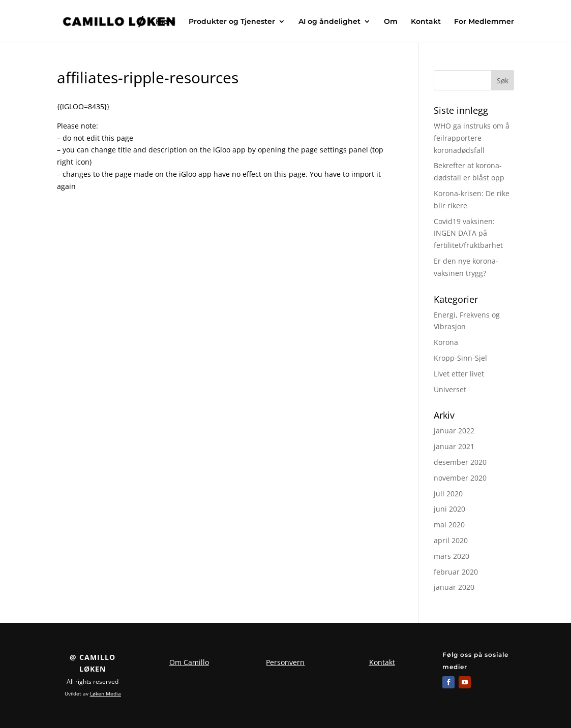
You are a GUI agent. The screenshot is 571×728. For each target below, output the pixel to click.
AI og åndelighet (329, 22)
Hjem (166, 22)
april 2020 (451, 540)
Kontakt (426, 22)
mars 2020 (452, 556)
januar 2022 (454, 431)
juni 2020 (449, 509)
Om (391, 22)
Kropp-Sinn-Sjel (460, 358)
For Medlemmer (484, 22)
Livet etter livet (459, 374)
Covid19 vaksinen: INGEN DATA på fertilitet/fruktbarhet (468, 233)
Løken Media (106, 693)
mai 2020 (449, 525)
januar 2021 (454, 446)
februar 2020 (456, 572)
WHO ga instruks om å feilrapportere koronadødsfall (472, 138)
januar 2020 (454, 587)
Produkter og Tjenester (232, 22)
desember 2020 (460, 462)
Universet (450, 389)
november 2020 (460, 478)
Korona (446, 342)
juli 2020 (448, 494)
